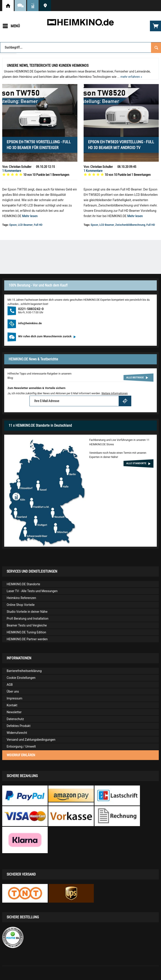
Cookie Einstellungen (21, 678)
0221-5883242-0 (31, 309)
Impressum (14, 698)
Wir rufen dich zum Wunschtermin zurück (47, 336)
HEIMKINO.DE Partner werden (27, 639)
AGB (10, 685)
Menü (11, 25)
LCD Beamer (25, 225)
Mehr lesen (30, 216)
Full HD (38, 225)
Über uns (13, 691)
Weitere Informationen (115, 393)
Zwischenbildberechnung (130, 225)
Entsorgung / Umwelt (21, 746)
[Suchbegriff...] (80, 47)
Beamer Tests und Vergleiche (27, 625)
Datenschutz (15, 719)
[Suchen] (156, 47)
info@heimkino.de (30, 323)
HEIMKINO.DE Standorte (45, 6)
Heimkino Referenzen (21, 598)
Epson (13, 225)
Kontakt (12, 705)
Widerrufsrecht (17, 733)
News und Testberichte (33, 6)
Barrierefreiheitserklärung (24, 671)
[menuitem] (11, 26)
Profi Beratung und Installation (27, 619)
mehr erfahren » (131, 77)
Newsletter (14, 712)
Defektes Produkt (19, 726)
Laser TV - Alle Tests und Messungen (32, 591)
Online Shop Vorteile (21, 605)
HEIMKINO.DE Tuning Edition (26, 632)
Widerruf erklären (21, 755)
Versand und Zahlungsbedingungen (31, 740)
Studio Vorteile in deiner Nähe (27, 612)
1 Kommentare (12, 171)
